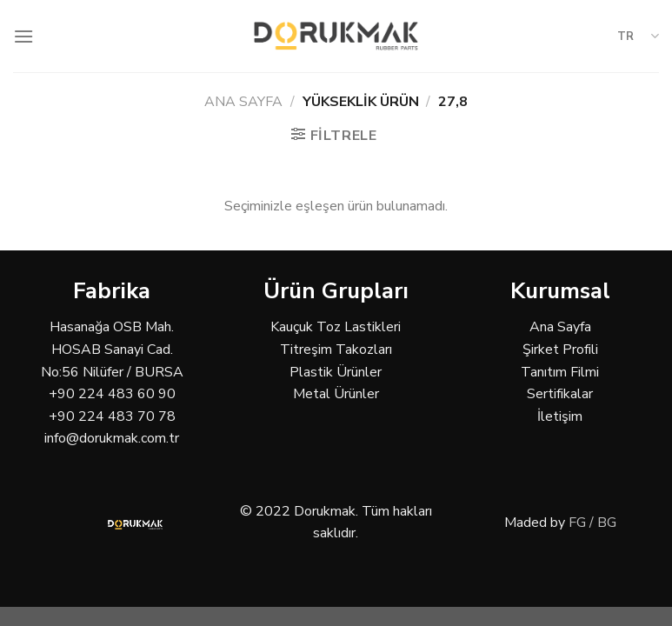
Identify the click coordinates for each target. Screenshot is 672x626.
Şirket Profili (560, 350)
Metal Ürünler (336, 394)
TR (638, 36)
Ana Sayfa (243, 102)
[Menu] (23, 36)
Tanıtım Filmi (560, 372)
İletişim (560, 416)
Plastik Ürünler (336, 372)
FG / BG (592, 523)
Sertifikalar (560, 394)
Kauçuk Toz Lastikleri (336, 327)
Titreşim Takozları (336, 350)
